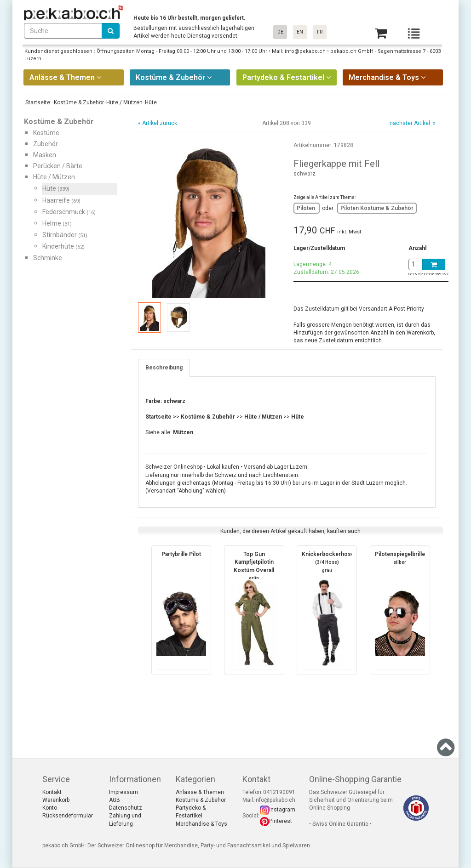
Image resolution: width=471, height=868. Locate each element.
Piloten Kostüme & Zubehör (377, 208)
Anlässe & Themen (200, 792)
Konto (50, 808)
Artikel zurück (160, 123)
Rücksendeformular (68, 816)
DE (280, 32)
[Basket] (381, 33)
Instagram (282, 810)
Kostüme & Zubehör (201, 800)
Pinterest (281, 821)
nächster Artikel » (412, 123)
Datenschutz (126, 808)
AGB (115, 800)
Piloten (307, 208)
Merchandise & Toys (201, 824)
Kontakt (52, 792)
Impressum (123, 792)
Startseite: (38, 102)
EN (300, 32)
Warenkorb (56, 800)
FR (320, 32)
